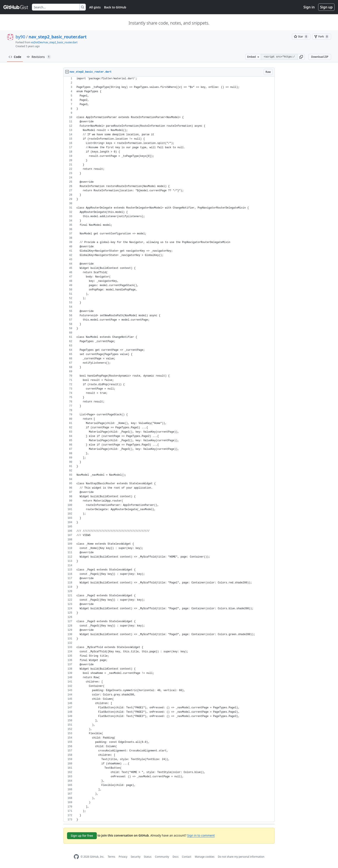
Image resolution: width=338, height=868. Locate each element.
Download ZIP (320, 57)
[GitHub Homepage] (76, 857)
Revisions (39, 57)
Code (15, 57)
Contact (187, 857)
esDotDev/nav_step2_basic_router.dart (54, 42)
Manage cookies (204, 857)
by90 (20, 37)
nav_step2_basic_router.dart (57, 37)
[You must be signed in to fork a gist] (322, 37)
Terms (112, 857)
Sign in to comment (201, 835)
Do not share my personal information (241, 857)
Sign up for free (82, 836)
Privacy (123, 857)
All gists (95, 7)
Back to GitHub (115, 7)
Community (162, 857)
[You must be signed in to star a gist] (301, 37)
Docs (175, 857)
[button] (301, 57)
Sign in (309, 7)
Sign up (326, 7)
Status (148, 857)
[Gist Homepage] (16, 7)
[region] (169, 449)
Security (136, 857)
